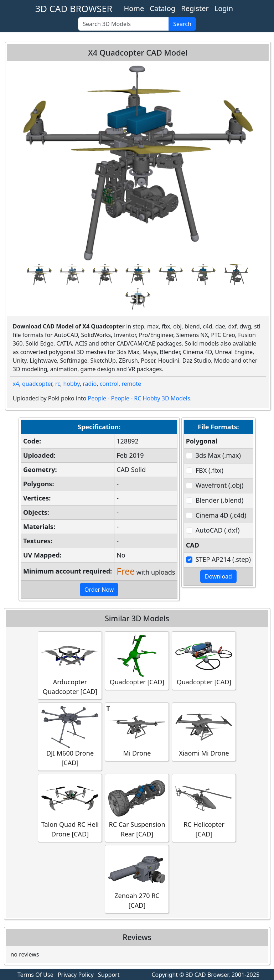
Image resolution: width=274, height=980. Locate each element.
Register (195, 8)
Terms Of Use (35, 975)
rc (58, 384)
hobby (71, 384)
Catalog (162, 8)
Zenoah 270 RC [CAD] (137, 879)
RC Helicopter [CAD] (204, 808)
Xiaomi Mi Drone (204, 732)
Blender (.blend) (220, 500)
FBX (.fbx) (210, 470)
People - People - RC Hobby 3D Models (139, 398)
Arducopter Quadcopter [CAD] (70, 665)
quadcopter (37, 384)
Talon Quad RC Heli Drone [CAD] (70, 808)
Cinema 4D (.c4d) (221, 515)
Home (134, 8)
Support (109, 975)
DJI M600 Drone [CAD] (70, 736)
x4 (16, 384)
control (109, 384)
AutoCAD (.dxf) (218, 530)
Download (218, 576)
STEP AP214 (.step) (223, 559)
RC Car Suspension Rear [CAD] (137, 808)
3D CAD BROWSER (74, 9)
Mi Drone (137, 732)
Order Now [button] (99, 590)
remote (131, 384)
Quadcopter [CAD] (137, 660)
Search (182, 24)
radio (90, 384)
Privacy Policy (76, 975)
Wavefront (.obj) (219, 485)
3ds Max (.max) (218, 455)
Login (224, 8)
